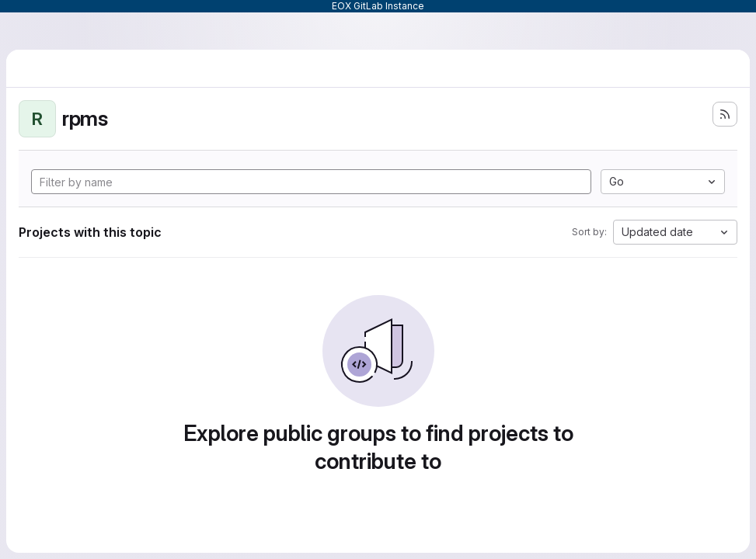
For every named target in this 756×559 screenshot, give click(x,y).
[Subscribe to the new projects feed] (725, 114)
